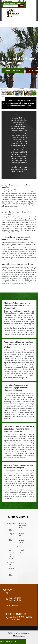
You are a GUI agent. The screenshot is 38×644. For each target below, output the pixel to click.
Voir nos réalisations (13, 70)
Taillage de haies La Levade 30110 (22, 538)
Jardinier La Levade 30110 (12, 527)
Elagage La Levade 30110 (12, 537)
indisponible (8, 1)
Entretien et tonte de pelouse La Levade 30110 (12, 552)
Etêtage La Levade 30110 (22, 549)
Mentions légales (19, 636)
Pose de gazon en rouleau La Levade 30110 (12, 569)
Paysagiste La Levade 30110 (23, 526)
